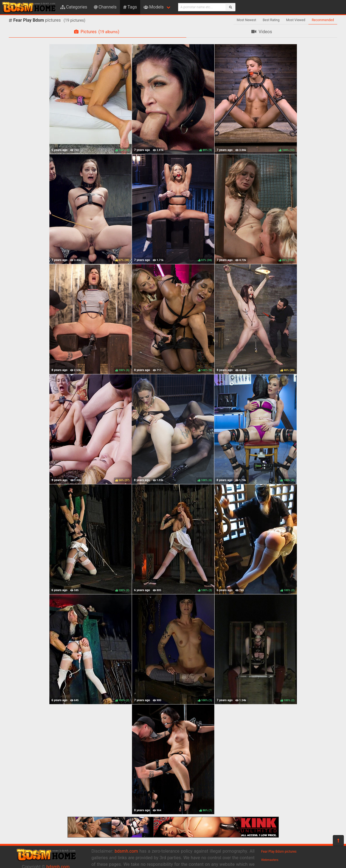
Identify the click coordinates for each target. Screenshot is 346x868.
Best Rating (271, 20)
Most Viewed (296, 20)
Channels (105, 7)
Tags (130, 7)
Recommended (323, 20)
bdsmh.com (126, 851)
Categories (74, 7)
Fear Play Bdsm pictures (279, 852)
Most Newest (247, 20)
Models (154, 7)
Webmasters (270, 860)
